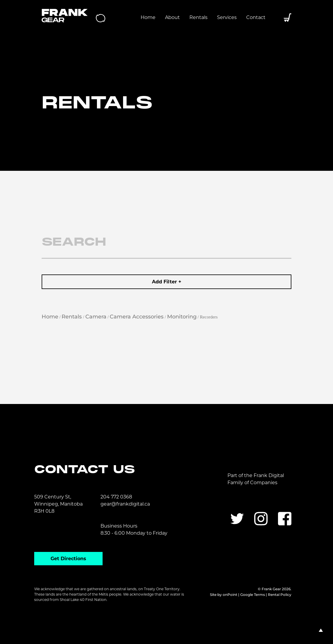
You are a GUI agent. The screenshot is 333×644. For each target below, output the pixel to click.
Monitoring (182, 317)
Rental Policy (280, 595)
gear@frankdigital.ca (125, 504)
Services (227, 17)
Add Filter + (167, 282)
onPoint (230, 595)
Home (148, 17)
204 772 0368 (116, 497)
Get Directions (68, 559)
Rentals (198, 17)
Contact (256, 17)
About (172, 17)
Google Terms (253, 595)
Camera (96, 317)
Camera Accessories (137, 317)
